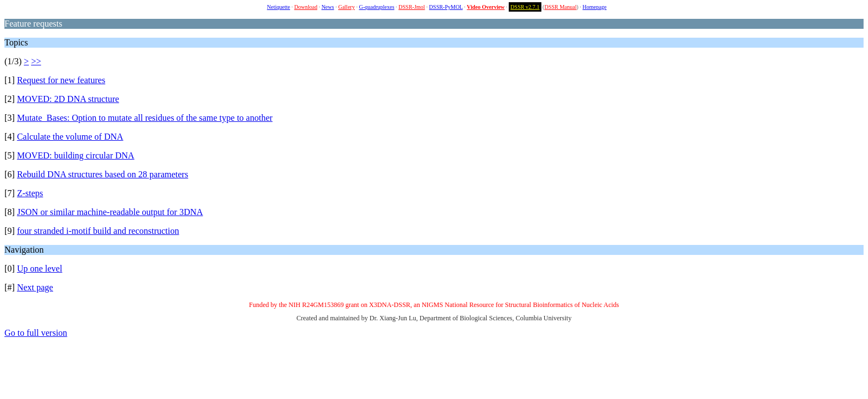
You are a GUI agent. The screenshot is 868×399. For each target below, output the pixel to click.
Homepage (594, 7)
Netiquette (278, 7)
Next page (35, 287)
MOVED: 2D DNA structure (68, 99)
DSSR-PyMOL (446, 7)
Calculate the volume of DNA (70, 137)
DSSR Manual (560, 7)
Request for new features (61, 80)
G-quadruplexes (376, 7)
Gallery (347, 7)
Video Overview (485, 7)
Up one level (40, 268)
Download (306, 7)
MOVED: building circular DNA (76, 155)
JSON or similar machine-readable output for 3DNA (110, 212)
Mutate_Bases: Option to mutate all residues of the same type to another (145, 118)
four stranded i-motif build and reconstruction (98, 231)
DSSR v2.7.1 (525, 7)
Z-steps (30, 193)
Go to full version (36, 333)
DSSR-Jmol (412, 7)
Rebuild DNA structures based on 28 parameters (103, 174)
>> (36, 61)
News (328, 7)
